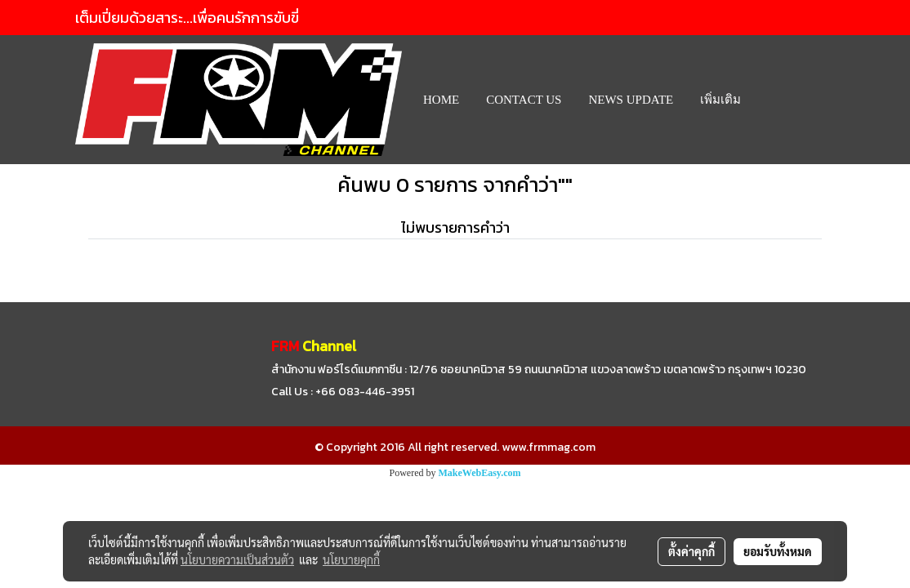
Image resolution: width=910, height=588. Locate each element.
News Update (631, 100)
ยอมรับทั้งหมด (778, 551)
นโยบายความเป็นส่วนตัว (237, 559)
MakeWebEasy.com (480, 473)
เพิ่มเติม (720, 100)
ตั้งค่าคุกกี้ (691, 551)
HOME (441, 100)
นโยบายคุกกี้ (351, 559)
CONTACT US (524, 100)
